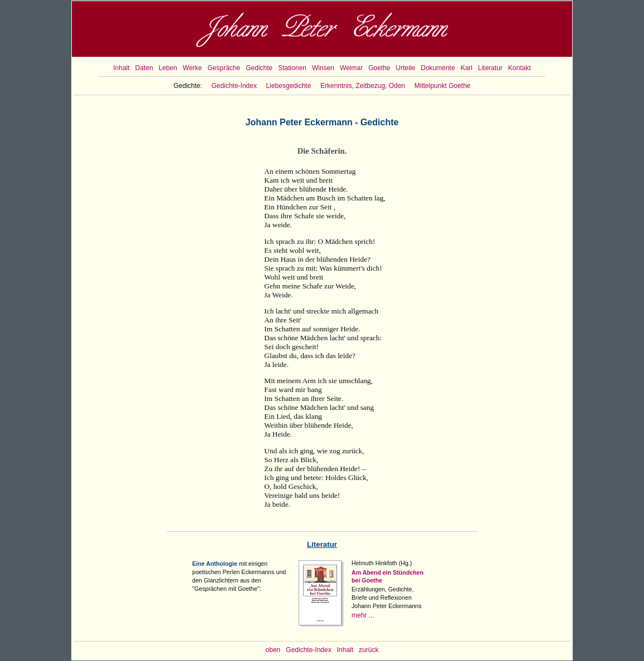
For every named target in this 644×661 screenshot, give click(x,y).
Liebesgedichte (289, 86)
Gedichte (259, 68)
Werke (192, 68)
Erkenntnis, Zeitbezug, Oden (363, 86)
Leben (168, 68)
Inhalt (121, 68)
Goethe (379, 68)
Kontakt (519, 68)
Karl (467, 68)
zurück (369, 650)
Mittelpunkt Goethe (443, 86)
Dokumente (438, 68)
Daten (144, 68)
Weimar (351, 68)
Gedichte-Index (234, 86)
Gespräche (224, 68)
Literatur (490, 68)
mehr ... (363, 615)
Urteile (406, 68)
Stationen (292, 68)
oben (273, 650)
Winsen (323, 68)
